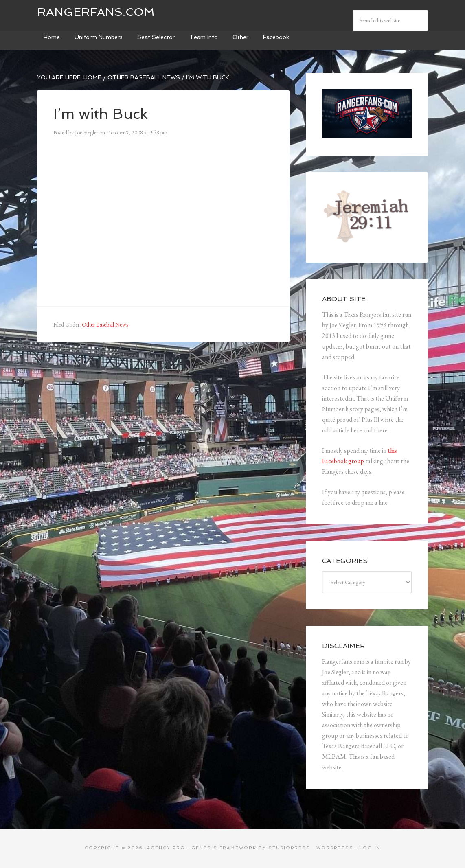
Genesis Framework (224, 848)
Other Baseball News (105, 324)
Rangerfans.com (96, 12)
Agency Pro (166, 848)
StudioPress (289, 848)
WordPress (335, 848)
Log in (370, 848)
